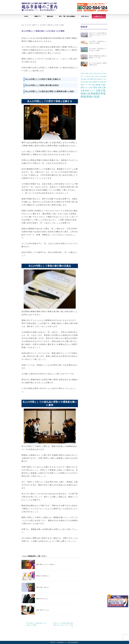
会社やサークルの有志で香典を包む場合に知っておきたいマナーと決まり (63, 625)
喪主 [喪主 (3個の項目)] (105, 82)
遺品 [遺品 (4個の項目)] (94, 85)
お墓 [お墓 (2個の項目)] (88, 79)
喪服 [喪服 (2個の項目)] (98, 79)
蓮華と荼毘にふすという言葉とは (46, 564)
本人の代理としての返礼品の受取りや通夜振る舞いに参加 (50, 91)
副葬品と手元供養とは (42, 576)
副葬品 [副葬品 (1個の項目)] (105, 76)
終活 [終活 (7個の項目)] (91, 88)
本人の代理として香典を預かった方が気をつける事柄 (52, 25)
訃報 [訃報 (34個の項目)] (103, 91)
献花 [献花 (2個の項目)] (95, 79)
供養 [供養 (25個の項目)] (98, 91)
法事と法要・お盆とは (42, 587)
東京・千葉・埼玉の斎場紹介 (67, 16)
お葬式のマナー (99, 16)
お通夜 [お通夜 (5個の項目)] (103, 85)
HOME (26, 16)
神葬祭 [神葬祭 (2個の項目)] (92, 79)
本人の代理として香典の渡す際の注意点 (42, 85)
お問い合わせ (85, 16)
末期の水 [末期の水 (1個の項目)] (97, 76)
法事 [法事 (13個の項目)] (83, 91)
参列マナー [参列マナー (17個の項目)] (90, 91)
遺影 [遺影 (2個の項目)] (85, 79)
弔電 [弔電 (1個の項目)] (104, 74)
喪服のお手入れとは (42, 599)
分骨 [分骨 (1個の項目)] (101, 76)
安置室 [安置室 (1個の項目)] (82, 74)
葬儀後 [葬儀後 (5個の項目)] (98, 85)
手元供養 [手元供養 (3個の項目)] (101, 82)
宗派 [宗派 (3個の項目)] (90, 82)
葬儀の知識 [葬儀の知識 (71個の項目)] (93, 97)
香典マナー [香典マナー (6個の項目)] (85, 88)
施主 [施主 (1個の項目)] (90, 76)
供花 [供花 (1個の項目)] (98, 74)
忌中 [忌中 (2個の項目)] (101, 79)
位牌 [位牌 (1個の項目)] (87, 76)
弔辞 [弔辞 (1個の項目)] (101, 74)
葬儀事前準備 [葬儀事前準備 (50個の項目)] (98, 94)
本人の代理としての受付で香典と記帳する (43, 79)
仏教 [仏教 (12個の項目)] (104, 88)
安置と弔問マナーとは (42, 610)
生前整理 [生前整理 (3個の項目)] (95, 82)
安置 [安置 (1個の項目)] (82, 79)
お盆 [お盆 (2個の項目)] (105, 79)
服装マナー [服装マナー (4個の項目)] (84, 85)
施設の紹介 (50, 16)
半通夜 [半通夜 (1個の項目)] (86, 74)
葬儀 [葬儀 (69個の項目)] (83, 97)
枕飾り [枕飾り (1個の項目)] (93, 76)
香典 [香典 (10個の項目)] (95, 88)
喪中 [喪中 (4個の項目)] (90, 85)
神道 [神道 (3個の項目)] (87, 82)
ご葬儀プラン (37, 16)
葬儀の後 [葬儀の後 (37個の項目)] (85, 94)
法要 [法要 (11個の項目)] (99, 88)
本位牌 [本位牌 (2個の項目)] (83, 82)
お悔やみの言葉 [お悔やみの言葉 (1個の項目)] (92, 74)
